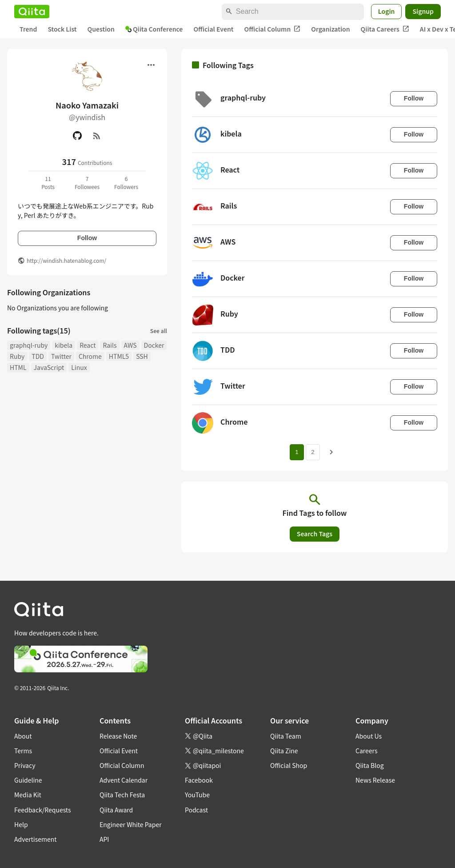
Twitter (61, 356)
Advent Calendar (124, 780)
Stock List (62, 29)
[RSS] (97, 136)
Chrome (90, 356)
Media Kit (28, 795)
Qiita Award (116, 810)
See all (159, 331)
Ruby (17, 356)
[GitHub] (77, 136)
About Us (369, 736)
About (23, 736)
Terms (23, 751)
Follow (87, 238)
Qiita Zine (284, 751)
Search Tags (315, 534)
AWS (130, 345)
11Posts (48, 183)
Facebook (199, 780)
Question (101, 29)
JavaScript (49, 367)
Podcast (196, 810)
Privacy (25, 765)
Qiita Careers (385, 29)
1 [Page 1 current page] (297, 452)
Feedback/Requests (43, 810)
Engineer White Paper (131, 824)
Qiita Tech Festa (122, 795)
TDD (38, 356)
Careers (366, 751)
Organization (330, 29)
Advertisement (36, 839)
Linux (79, 367)
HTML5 (119, 356)
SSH (142, 356)
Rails (110, 345)
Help (21, 824)
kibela (64, 345)
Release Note (118, 736)
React (88, 345)
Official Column (273, 29)
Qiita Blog (370, 765)
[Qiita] (32, 12)
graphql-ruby (29, 345)
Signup (423, 11)
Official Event (213, 29)
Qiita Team (286, 736)
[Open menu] (151, 65)
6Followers (126, 183)
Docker (154, 345)
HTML (18, 367)
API (104, 839)
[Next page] (331, 452)
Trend (28, 29)
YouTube (197, 795)
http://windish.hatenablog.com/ (66, 260)
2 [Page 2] (313, 452)
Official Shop (289, 765)
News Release (375, 780)
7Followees (87, 183)
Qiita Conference (154, 29)
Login (387, 11)
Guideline (28, 780)
